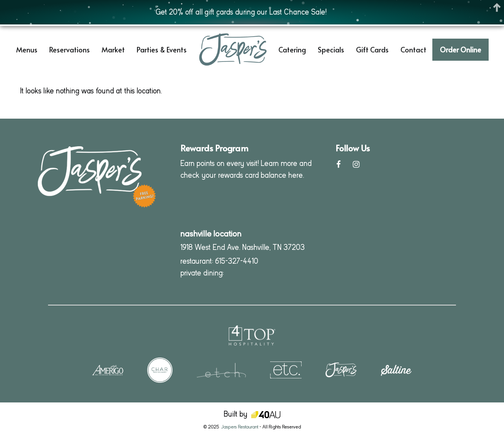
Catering (292, 50)
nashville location (211, 234)
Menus (27, 50)
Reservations (69, 50)
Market (113, 50)
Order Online (460, 49)
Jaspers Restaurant (240, 427)
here (296, 175)
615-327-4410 (237, 261)
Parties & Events (162, 50)
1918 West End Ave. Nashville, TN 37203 (243, 247)
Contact (413, 50)
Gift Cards (372, 50)
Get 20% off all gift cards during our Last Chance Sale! (241, 12)
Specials (331, 50)
